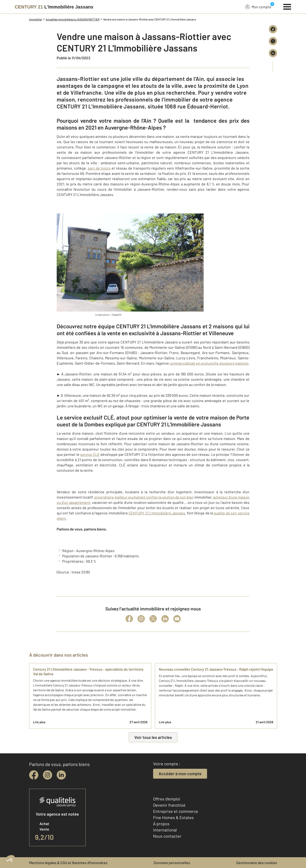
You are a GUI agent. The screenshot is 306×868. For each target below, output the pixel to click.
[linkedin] (61, 775)
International (165, 830)
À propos (161, 824)
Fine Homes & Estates (173, 817)
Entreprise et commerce (176, 811)
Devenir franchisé (169, 805)
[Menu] (287, 6)
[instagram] (48, 775)
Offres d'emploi (167, 799)
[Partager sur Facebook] (273, 29)
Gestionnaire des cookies (257, 863)
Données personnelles (172, 863)
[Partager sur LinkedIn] (273, 53)
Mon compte (258, 7)
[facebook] (34, 775)
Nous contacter (167, 836)
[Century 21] (54, 7)
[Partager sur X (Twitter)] (273, 41)
